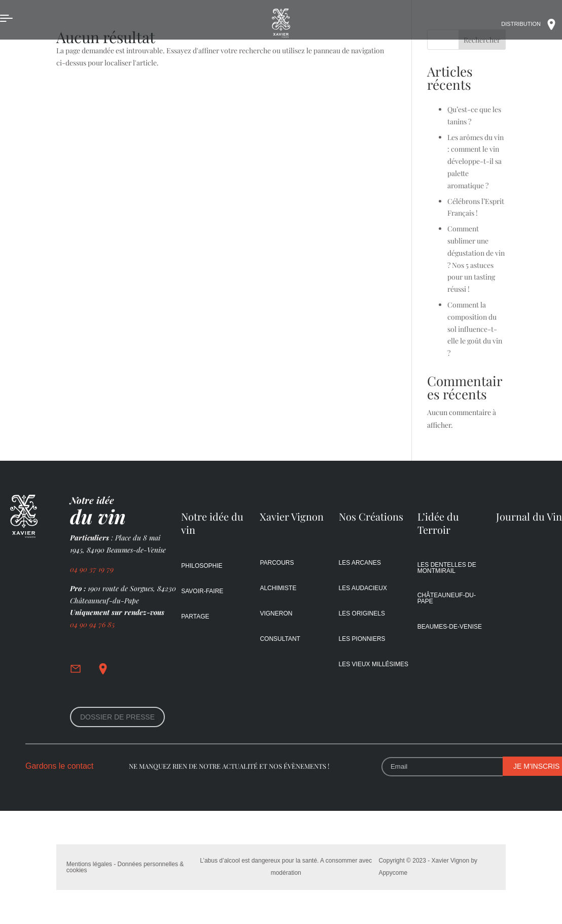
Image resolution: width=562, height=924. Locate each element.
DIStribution (532, 24)
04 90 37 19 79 (93, 569)
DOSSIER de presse (117, 717)
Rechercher (482, 40)
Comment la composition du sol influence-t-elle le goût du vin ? (475, 329)
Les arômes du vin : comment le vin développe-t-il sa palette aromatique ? (476, 161)
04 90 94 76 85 (92, 624)
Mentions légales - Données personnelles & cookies (125, 867)
